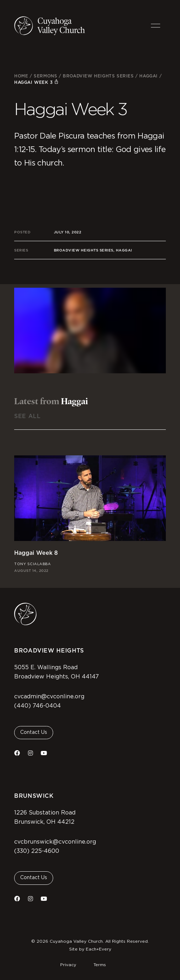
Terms (100, 965)
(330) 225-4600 (37, 851)
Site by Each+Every (90, 949)
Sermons (45, 76)
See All (27, 416)
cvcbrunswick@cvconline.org (55, 842)
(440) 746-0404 (38, 706)
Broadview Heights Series (98, 76)
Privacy (68, 965)
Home (21, 76)
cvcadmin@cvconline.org (49, 697)
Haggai (148, 76)
